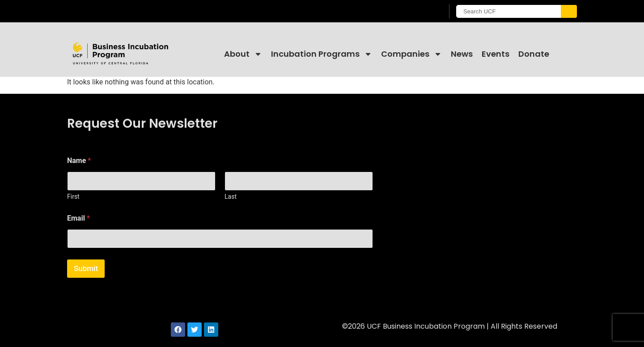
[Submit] (569, 11)
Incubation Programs (322, 54)
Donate (534, 54)
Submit (86, 268)
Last (231, 196)
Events (496, 54)
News (462, 54)
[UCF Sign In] (415, 12)
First (73, 196)
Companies (411, 54)
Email (78, 218)
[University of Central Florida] (139, 11)
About (243, 54)
